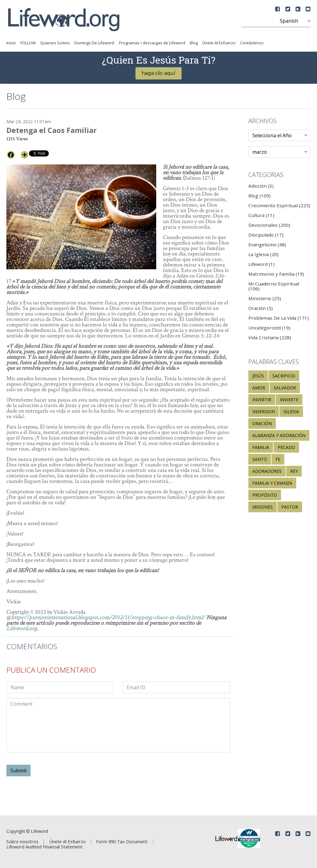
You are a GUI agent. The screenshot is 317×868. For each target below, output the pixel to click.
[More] (25, 155)
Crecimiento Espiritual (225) (279, 205)
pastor (290, 507)
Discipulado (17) (266, 235)
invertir (262, 400)
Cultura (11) (261, 215)
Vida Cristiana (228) (270, 337)
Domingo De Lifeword (94, 43)
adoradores (267, 471)
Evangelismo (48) (267, 245)
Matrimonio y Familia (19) (276, 274)
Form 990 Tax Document (122, 841)
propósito (265, 495)
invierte (289, 400)
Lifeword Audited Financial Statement (45, 847)
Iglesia (291, 412)
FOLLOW (28, 43)
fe (278, 459)
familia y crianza (272, 483)
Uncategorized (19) (269, 328)
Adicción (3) (261, 186)
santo (260, 459)
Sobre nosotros (22, 841)
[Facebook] (11, 155)
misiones (263, 507)
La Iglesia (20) (263, 254)
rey (294, 471)
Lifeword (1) (261, 264)
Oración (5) (261, 308)
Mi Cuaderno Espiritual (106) (274, 286)
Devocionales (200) (269, 225)
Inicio (11, 43)
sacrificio (284, 376)
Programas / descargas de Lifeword (152, 43)
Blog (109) (259, 196)
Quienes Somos (55, 43)
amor (259, 388)
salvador (285, 388)
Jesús (258, 376)
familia (261, 447)
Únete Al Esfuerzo (219, 43)
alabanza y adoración (279, 435)
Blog (194, 43)
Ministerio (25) (265, 298)
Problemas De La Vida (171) (279, 318)
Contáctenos (252, 43)
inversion (264, 412)
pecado (286, 447)
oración (262, 423)
